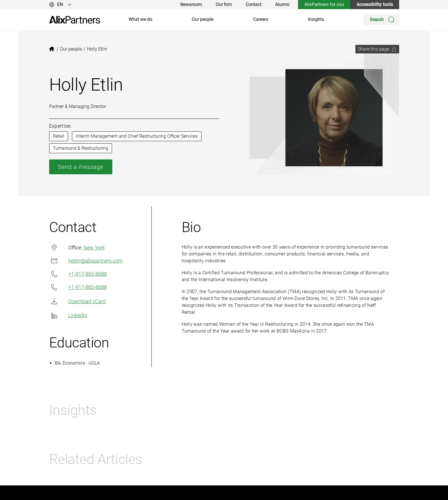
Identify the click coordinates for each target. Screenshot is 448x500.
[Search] (381, 20)
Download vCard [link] (77, 301)
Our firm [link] (224, 4)
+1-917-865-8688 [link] (78, 274)
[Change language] (60, 5)
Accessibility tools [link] (375, 4)
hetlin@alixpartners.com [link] (86, 261)
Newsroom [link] (191, 4)
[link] (75, 20)
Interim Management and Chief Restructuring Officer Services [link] (137, 136)
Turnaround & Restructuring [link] (81, 148)
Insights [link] (316, 19)
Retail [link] (59, 136)
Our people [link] (203, 19)
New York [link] (94, 248)
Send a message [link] (81, 167)
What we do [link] (140, 19)
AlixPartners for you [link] (324, 4)
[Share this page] (377, 49)
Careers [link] (261, 19)
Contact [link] (254, 4)
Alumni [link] (282, 4)
